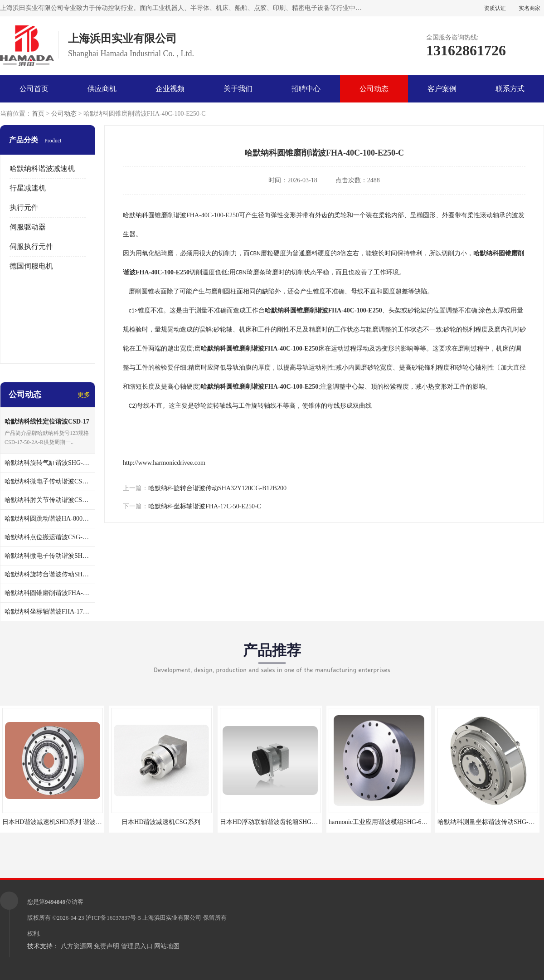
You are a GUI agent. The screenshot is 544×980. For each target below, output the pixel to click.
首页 (38, 114)
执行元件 (24, 207)
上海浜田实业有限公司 (172, 918)
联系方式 (510, 89)
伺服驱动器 (28, 227)
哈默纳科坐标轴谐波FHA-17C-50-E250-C (205, 506)
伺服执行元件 (31, 246)
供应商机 (102, 89)
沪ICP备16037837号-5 (113, 918)
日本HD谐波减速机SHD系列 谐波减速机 (58, 822)
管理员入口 (137, 946)
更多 (84, 395)
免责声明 (107, 946)
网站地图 (167, 946)
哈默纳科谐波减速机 (42, 168)
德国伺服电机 (31, 266)
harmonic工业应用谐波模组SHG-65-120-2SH (389, 822)
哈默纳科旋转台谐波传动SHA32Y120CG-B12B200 (217, 488)
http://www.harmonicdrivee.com (164, 463)
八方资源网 (77, 946)
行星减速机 (28, 188)
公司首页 (34, 89)
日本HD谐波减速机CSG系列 (161, 822)
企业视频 (170, 89)
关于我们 (238, 89)
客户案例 (442, 89)
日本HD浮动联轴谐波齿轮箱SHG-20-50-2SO (281, 822)
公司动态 (374, 89)
